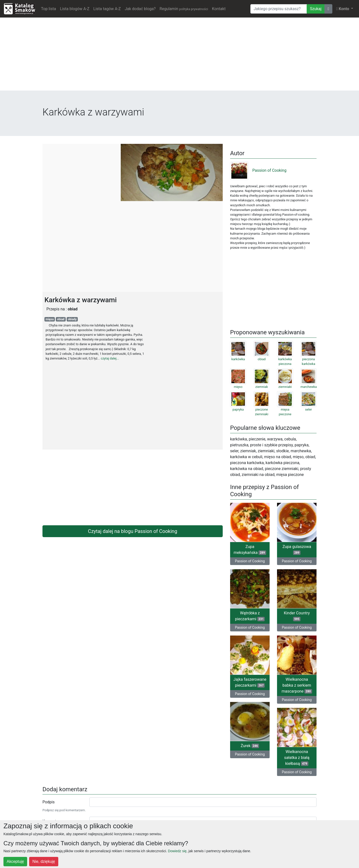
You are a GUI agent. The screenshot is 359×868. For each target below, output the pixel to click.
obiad (61, 319)
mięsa (50, 319)
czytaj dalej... (110, 358)
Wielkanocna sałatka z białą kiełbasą (297, 758)
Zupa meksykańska (250, 550)
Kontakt (219, 9)
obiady (72, 319)
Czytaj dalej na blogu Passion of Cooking (132, 531)
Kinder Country (297, 616)
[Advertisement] (179, 56)
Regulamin (184, 9)
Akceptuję (15, 861)
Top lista (49, 9)
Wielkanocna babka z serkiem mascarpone (297, 685)
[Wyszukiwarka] (279, 9)
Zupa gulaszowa (297, 550)
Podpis (49, 802)
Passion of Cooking (258, 170)
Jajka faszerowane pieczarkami (250, 682)
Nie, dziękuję (44, 861)
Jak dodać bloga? (140, 9)
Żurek (250, 746)
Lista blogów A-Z (75, 9)
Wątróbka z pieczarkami (250, 616)
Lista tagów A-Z (107, 9)
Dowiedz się (177, 851)
